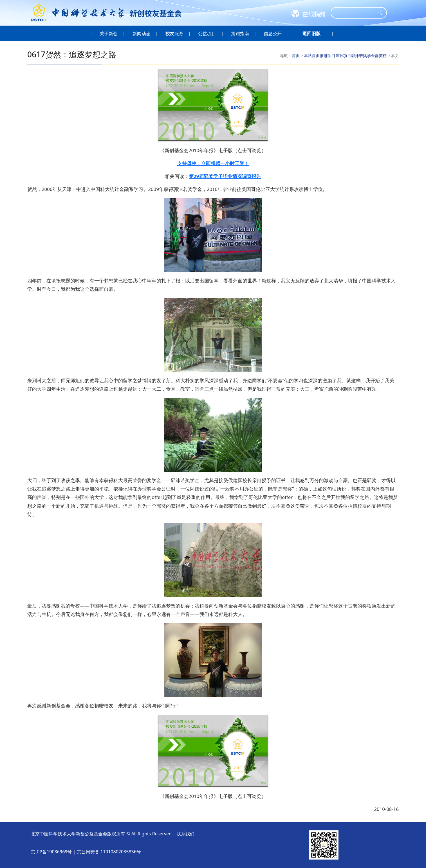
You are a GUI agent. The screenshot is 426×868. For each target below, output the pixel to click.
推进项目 (328, 56)
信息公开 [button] (273, 33)
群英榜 (381, 56)
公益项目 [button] (207, 33)
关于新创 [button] (109, 33)
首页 (296, 56)
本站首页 (312, 56)
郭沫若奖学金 (363, 56)
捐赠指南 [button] (240, 33)
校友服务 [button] (174, 33)
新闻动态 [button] (142, 33)
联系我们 (185, 834)
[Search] (355, 13)
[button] (311, 33)
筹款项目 (343, 56)
